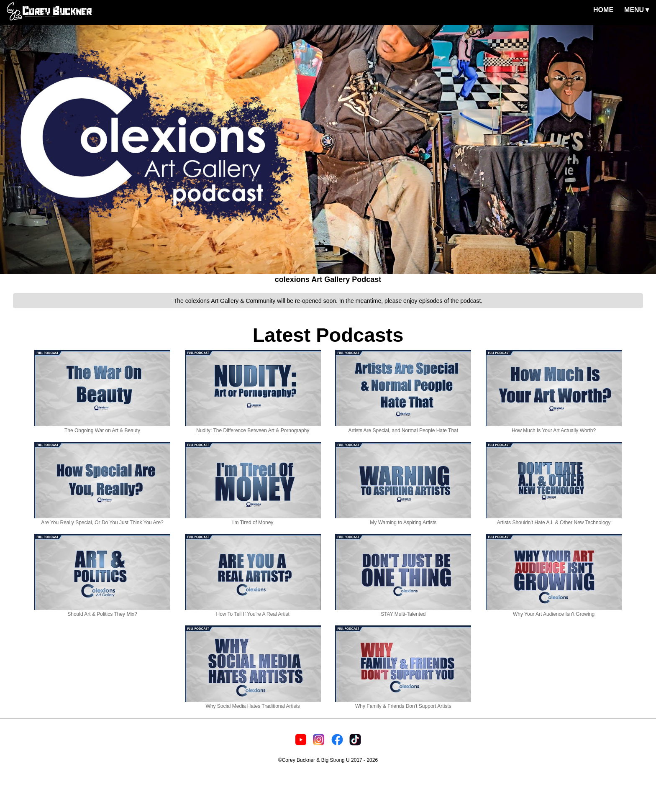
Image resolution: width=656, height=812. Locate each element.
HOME (603, 10)
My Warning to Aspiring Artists (403, 520)
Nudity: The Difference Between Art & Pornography (253, 428)
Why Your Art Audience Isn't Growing (554, 611)
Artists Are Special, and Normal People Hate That (403, 428)
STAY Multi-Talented (403, 611)
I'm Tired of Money (253, 520)
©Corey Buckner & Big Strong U (314, 760)
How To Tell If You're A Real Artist (253, 611)
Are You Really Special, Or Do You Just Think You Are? (102, 520)
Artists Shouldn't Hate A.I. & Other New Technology (554, 520)
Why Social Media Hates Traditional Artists (253, 703)
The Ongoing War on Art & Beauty (102, 428)
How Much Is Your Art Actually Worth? (554, 428)
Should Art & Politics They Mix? (102, 611)
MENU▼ (637, 10)
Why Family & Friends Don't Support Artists (403, 703)
